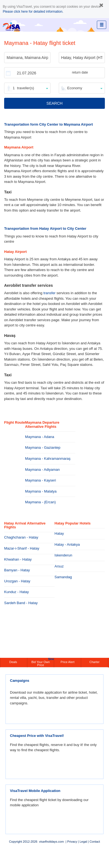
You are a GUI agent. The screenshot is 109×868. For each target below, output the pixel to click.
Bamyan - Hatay (17, 570)
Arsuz (59, 566)
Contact (95, 842)
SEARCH (54, 103)
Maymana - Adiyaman (42, 470)
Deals (14, 662)
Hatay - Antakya (67, 544)
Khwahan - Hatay (18, 559)
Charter (95, 662)
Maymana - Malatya (41, 491)
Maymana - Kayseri (41, 480)
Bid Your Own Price (43, 662)
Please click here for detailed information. (33, 12)
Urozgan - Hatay (17, 581)
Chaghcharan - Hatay (21, 537)
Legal (83, 842)
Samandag (63, 577)
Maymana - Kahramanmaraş (48, 459)
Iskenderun (63, 555)
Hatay (59, 533)
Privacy (72, 842)
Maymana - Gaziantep (43, 447)
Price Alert (68, 662)
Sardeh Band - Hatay (21, 603)
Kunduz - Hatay (17, 592)
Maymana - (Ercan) (40, 502)
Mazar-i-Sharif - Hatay (22, 548)
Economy (75, 88)
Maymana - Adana (40, 437)
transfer (49, 293)
